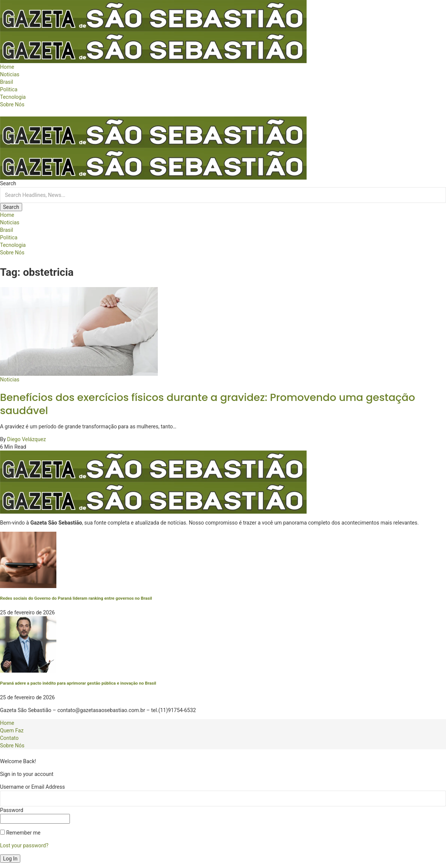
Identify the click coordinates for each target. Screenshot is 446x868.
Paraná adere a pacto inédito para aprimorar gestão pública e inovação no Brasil (78, 683)
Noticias (10, 380)
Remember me (20, 833)
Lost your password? (24, 845)
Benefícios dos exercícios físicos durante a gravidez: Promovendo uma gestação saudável (208, 404)
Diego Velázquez (26, 439)
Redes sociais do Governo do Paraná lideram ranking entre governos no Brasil (76, 598)
